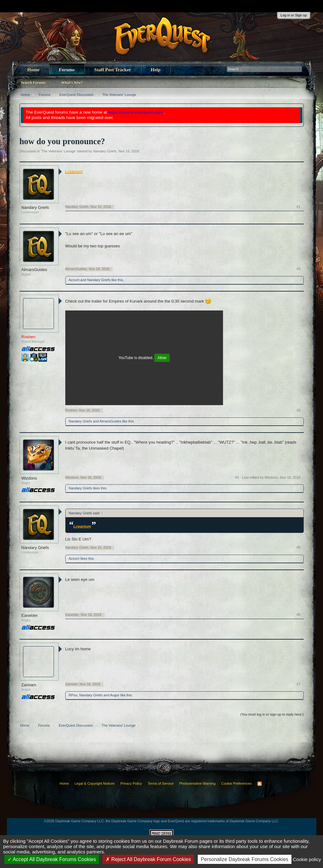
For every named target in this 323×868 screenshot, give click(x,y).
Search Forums (33, 83)
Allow (162, 358)
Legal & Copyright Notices (94, 783)
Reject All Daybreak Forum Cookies (148, 859)
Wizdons (29, 478)
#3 (298, 410)
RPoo (73, 695)
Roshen (71, 410)
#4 (237, 477)
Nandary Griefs (105, 151)
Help (156, 70)
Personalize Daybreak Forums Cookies (245, 859)
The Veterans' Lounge (58, 151)
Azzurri (74, 280)
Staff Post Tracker (113, 70)
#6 (298, 615)
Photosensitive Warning (197, 783)
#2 (298, 269)
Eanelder (30, 615)
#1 (298, 207)
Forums (67, 70)
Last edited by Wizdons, (271, 477)
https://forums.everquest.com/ (136, 112)
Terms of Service (161, 783)
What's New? (72, 83)
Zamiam (29, 685)
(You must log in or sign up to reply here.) (272, 714)
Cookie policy (307, 859)
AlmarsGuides (34, 270)
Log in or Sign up (294, 15)
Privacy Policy (131, 783)
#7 (298, 684)
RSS (260, 784)
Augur (115, 695)
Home (33, 70)
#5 (298, 547)
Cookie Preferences (236, 783)
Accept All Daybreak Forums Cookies (52, 859)
